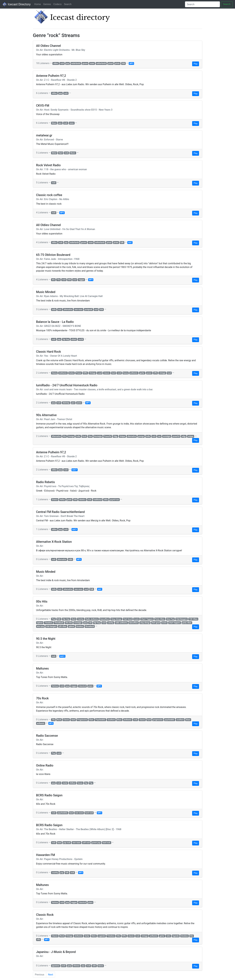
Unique (122, 436)
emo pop (40, 626)
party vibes (187, 623)
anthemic (134, 373)
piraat (110, 63)
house (80, 783)
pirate (117, 63)
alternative (68, 310)
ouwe (92, 63)
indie (54, 310)
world (81, 339)
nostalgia (167, 436)
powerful (176, 436)
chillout (72, 783)
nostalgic (78, 623)
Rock (84, 436)
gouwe (85, 63)
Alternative (56, 436)
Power (79, 373)
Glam (91, 720)
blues (54, 123)
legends (176, 936)
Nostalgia (98, 436)
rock (62, 63)
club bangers (51, 626)
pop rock (67, 843)
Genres (47, 4)
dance (101, 966)
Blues (119, 720)
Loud (100, 373)
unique (191, 436)
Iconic (137, 619)
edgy (184, 436)
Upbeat (40, 623)
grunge (141, 436)
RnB (59, 619)
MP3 (131, 63)
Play (196, 64)
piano (79, 403)
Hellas (62, 500)
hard (113, 373)
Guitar (71, 373)
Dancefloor (105, 619)
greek (69, 500)
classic (107, 373)
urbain (74, 339)
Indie (78, 436)
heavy (126, 373)
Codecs (57, 4)
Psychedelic (100, 720)
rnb (90, 623)
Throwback (59, 623)
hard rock (89, 813)
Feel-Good (128, 619)
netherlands (101, 63)
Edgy (115, 436)
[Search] (202, 4)
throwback (90, 626)
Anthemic (63, 373)
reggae (81, 280)
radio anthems (121, 623)
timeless (80, 626)
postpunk (88, 310)
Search (68, 4)
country (55, 873)
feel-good (156, 623)
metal (65, 783)
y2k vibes (63, 626)
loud (169, 373)
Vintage (93, 373)
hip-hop (66, 339)
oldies (56, 63)
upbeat (71, 626)
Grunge (71, 436)
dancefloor (134, 623)
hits (192, 936)
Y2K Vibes (193, 619)
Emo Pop (170, 619)
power (149, 373)
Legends (102, 936)
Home (37, 4)
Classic (66, 720)
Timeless (48, 623)
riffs (155, 373)
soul (75, 280)
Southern (111, 720)
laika (106, 500)
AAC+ (75, 470)
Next (51, 975)
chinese (76, 966)
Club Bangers (181, 619)
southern (180, 720)
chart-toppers (175, 623)
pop (67, 63)
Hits (118, 936)
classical (82, 686)
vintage (162, 373)
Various (55, 686)
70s (59, 280)
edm (94, 966)
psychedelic (170, 720)
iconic (164, 623)
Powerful (108, 436)
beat (71, 813)
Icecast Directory (16, 4)
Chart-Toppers (147, 619)
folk (123, 63)
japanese (56, 966)
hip (86, 783)
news (72, 123)
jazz (60, 123)
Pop (53, 619)
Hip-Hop (66, 619)
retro (168, 936)
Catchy (81, 619)
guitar (142, 373)
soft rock (86, 843)
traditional (98, 500)
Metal (54, 153)
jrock (63, 966)
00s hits (69, 623)
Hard (61, 153)
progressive (158, 720)
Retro (94, 936)
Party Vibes (160, 619)
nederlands (76, 63)
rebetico (82, 500)
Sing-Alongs (116, 619)
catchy (111, 623)
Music (73, 153)
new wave (78, 310)
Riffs (85, 373)
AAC (130, 243)
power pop (96, 843)
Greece (55, 500)
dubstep (66, 403)
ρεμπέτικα (114, 500)
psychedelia (62, 813)
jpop (69, 966)
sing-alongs (145, 623)
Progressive (82, 720)
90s (65, 436)
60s (53, 280)
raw (159, 436)
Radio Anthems (92, 619)
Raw (90, 436)
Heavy (54, 373)
